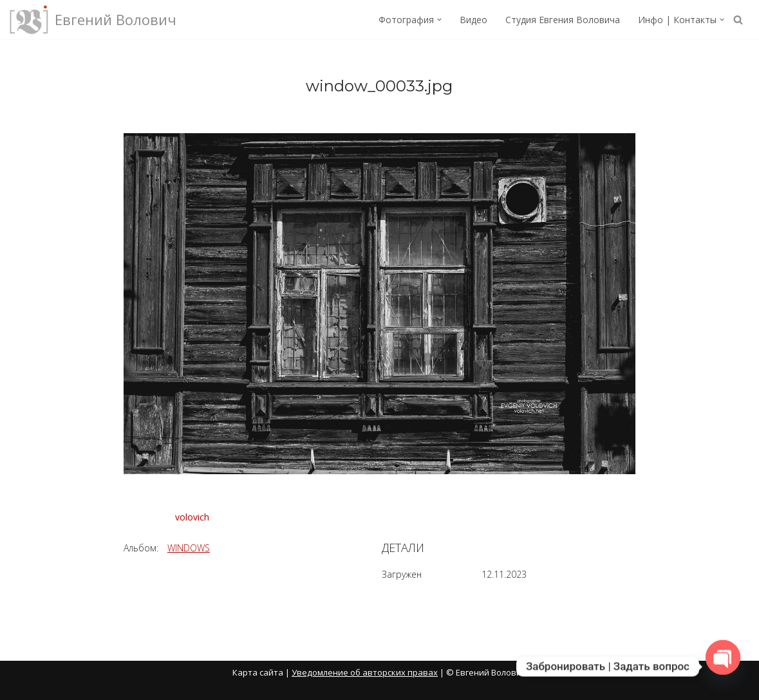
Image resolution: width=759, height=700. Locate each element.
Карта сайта (258, 672)
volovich (192, 517)
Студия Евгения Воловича (563, 20)
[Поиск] (738, 20)
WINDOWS (189, 548)
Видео (473, 20)
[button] (439, 20)
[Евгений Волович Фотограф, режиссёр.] (93, 20)
